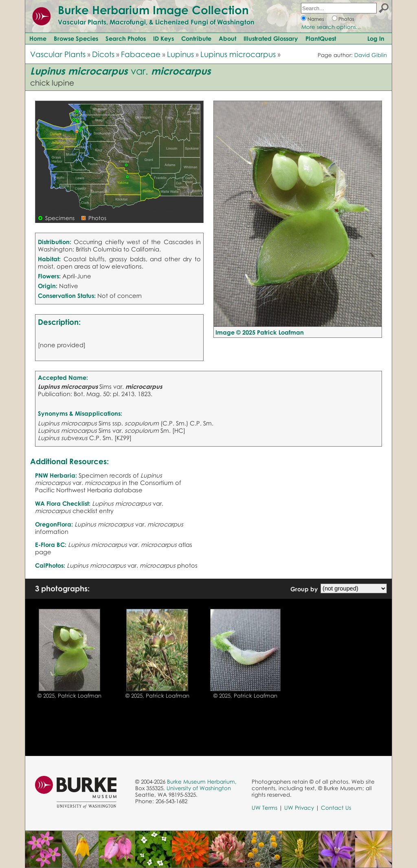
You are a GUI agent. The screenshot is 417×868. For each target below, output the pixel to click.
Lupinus (180, 54)
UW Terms (264, 808)
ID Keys (164, 38)
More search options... (331, 27)
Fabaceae (141, 54)
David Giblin (371, 55)
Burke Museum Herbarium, (202, 782)
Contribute (196, 38)
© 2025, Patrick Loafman (69, 696)
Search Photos (126, 38)
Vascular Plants (58, 54)
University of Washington (199, 788)
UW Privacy (299, 808)
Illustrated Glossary (271, 38)
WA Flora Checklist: (63, 503)
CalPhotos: (50, 565)
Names (316, 19)
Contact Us (336, 808)
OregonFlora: (54, 524)
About (227, 38)
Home (38, 38)
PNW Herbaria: (56, 475)
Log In (376, 38)
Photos (346, 19)
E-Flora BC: (51, 544)
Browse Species (76, 38)
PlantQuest (321, 38)
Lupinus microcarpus (238, 54)
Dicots (103, 54)
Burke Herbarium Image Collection (153, 10)
